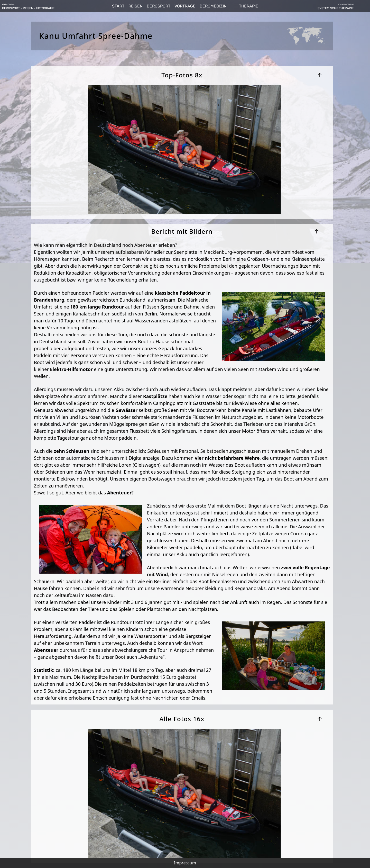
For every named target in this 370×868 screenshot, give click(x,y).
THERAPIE (249, 6)
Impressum (185, 863)
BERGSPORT (159, 6)
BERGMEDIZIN (213, 6)
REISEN (136, 6)
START (118, 6)
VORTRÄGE (185, 6)
